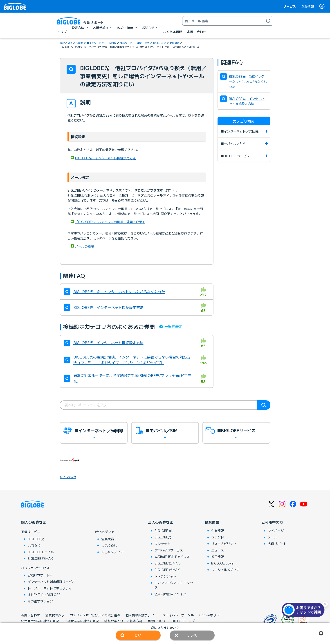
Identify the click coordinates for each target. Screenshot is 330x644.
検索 (264, 405)
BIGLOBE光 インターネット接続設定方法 (106, 158)
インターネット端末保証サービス (51, 582)
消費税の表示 (55, 615)
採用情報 (218, 557)
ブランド (218, 537)
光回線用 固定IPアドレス (172, 557)
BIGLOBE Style (222, 563)
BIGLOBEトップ (183, 621)
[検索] (268, 21)
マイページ (276, 531)
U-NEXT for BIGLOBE (44, 595)
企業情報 (308, 6)
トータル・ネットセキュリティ (50, 588)
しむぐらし (109, 545)
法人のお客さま (161, 522)
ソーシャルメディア (225, 570)
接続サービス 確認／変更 (135, 43)
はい (138, 635)
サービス (290, 6)
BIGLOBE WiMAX (40, 558)
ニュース (218, 550)
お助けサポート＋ (40, 575)
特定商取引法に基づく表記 (40, 621)
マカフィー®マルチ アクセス (174, 585)
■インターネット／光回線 (101, 43)
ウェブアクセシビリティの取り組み (95, 615)
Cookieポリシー (211, 615)
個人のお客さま (34, 522)
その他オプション (40, 601)
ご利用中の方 (272, 522)
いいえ (192, 635)
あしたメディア (112, 552)
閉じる (321, 633)
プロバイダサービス (169, 550)
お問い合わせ (31, 615)
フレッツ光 (162, 544)
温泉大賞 (108, 539)
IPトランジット (165, 576)
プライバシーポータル (178, 615)
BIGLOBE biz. (164, 531)
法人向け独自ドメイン (170, 594)
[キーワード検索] (223, 21)
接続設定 (175, 43)
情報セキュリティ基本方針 (123, 621)
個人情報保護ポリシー (141, 615)
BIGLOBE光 (160, 43)
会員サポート (277, 544)
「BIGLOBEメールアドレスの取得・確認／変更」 (110, 222)
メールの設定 (85, 246)
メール (273, 537)
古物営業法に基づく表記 (82, 621)
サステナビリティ (224, 544)
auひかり (34, 545)
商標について (157, 621)
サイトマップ (68, 477)
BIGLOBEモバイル (41, 552)
